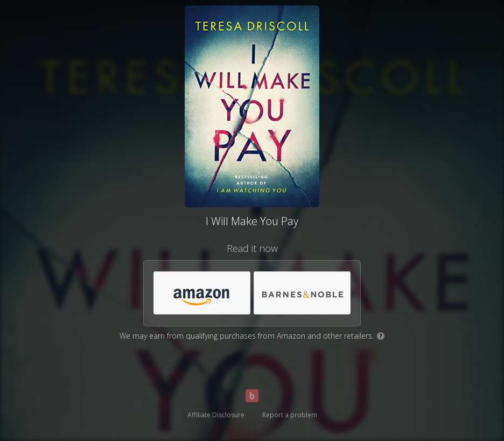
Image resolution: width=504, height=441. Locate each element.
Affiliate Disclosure (216, 415)
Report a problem (290, 415)
